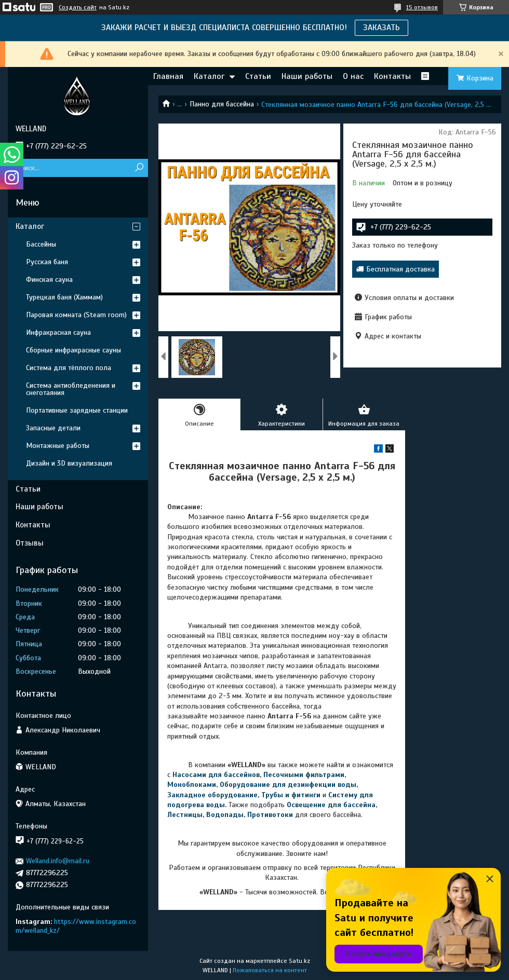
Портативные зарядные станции (77, 410)
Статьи (258, 76)
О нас (353, 76)
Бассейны (41, 244)
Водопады (225, 815)
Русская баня (47, 262)
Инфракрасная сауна (58, 332)
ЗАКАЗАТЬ (381, 28)
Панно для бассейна (222, 104)
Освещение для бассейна (331, 805)
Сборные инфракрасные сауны (73, 350)
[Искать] (139, 168)
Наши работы (307, 76)
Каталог (209, 76)
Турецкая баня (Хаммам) (64, 297)
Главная (168, 76)
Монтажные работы (58, 446)
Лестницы (185, 815)
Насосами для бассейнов (216, 775)
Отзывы (30, 543)
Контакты (392, 76)
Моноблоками (192, 785)
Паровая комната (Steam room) (76, 315)
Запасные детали (53, 428)
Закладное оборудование (212, 795)
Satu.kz (299, 961)
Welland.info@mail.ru (58, 861)
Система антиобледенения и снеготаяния (71, 389)
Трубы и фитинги (291, 795)
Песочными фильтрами (304, 775)
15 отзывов (422, 7)
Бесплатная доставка (400, 269)
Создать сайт (78, 7)
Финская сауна (49, 280)
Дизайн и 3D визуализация (69, 463)
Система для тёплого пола (69, 368)
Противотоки (270, 815)
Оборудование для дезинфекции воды (288, 785)
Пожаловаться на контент (270, 970)
